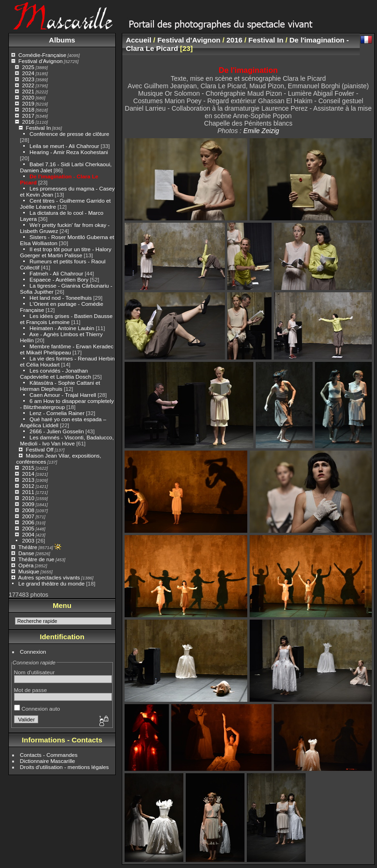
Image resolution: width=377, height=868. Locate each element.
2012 (28, 486)
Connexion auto (37, 709)
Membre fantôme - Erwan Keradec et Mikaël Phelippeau (67, 349)
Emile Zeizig (261, 131)
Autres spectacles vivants (49, 577)
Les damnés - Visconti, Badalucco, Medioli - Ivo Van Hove (67, 440)
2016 (28, 122)
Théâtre (28, 547)
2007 (28, 516)
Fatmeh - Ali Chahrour (56, 273)
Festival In (38, 128)
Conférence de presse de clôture (69, 134)
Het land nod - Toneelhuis (60, 298)
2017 (28, 116)
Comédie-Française (42, 55)
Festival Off (39, 449)
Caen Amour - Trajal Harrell (63, 395)
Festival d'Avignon (40, 61)
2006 (28, 522)
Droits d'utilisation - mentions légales (65, 767)
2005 (28, 528)
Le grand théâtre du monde (51, 583)
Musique (28, 571)
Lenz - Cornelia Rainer (57, 413)
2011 (28, 492)
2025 (28, 67)
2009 (28, 504)
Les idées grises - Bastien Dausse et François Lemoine (66, 319)
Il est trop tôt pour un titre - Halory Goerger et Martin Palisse (66, 252)
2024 (28, 73)
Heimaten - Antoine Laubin (62, 328)
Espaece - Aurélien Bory (59, 279)
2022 (28, 85)
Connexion (33, 652)
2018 (28, 109)
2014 (28, 474)
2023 (28, 79)
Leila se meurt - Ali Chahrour (64, 146)
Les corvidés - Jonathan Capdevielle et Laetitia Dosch (56, 374)
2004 (28, 534)
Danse (26, 553)
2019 (28, 103)
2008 (28, 510)
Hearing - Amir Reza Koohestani (69, 152)
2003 (28, 540)
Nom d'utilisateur (34, 672)
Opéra (26, 565)
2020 (28, 97)
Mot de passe (31, 690)
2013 (28, 480)
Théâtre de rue (36, 559)
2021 (28, 91)
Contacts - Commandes (49, 755)
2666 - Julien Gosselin (56, 431)
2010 (28, 498)
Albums (62, 40)
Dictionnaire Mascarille (48, 761)
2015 (28, 468)
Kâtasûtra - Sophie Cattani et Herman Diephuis (60, 386)
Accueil (139, 40)
